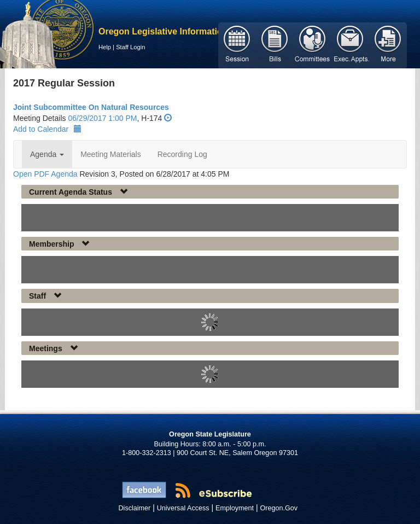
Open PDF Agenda (45, 174)
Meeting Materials (111, 154)
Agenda (47, 154)
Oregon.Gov (279, 508)
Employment (235, 508)
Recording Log (182, 154)
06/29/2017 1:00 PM (102, 118)
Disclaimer (135, 508)
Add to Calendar (47, 129)
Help (105, 47)
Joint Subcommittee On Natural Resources (91, 107)
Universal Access (183, 508)
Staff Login (130, 47)
